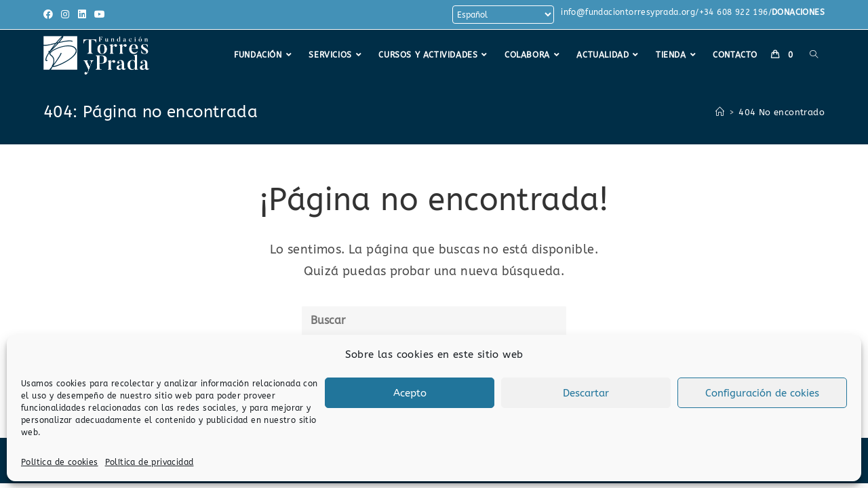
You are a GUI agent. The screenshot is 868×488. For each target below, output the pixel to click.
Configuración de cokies (762, 393)
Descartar (586, 393)
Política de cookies (60, 462)
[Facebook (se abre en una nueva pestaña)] (50, 15)
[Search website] (814, 55)
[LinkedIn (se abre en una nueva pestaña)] (82, 15)
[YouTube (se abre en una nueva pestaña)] (100, 15)
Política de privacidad (150, 462)
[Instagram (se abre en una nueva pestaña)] (65, 15)
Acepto (410, 393)
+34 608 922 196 (734, 12)
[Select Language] (503, 15)
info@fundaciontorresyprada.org (628, 12)
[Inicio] (720, 112)
